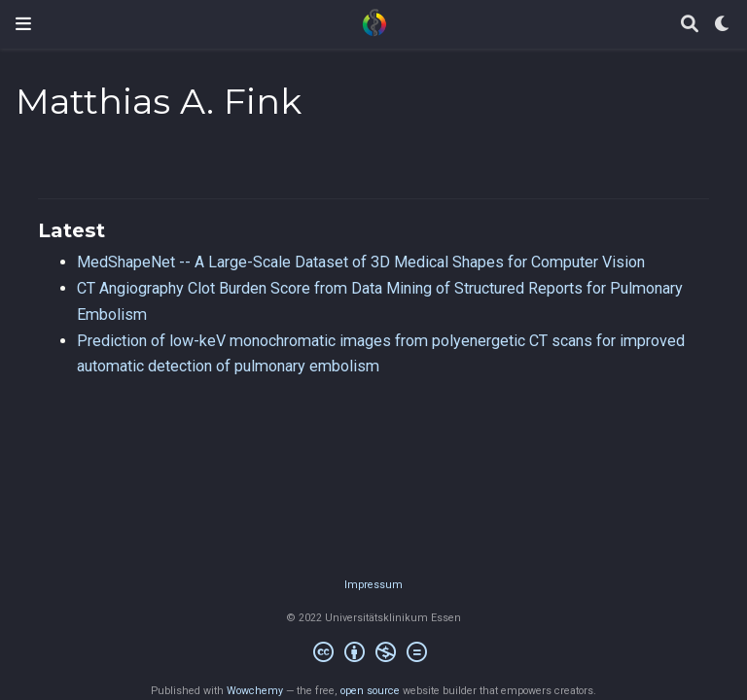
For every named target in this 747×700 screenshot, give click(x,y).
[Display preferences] (723, 25)
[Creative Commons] (374, 655)
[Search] (690, 25)
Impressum (373, 585)
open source (370, 691)
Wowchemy (255, 691)
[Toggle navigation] (23, 24)
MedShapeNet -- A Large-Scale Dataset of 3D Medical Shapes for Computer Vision (361, 262)
